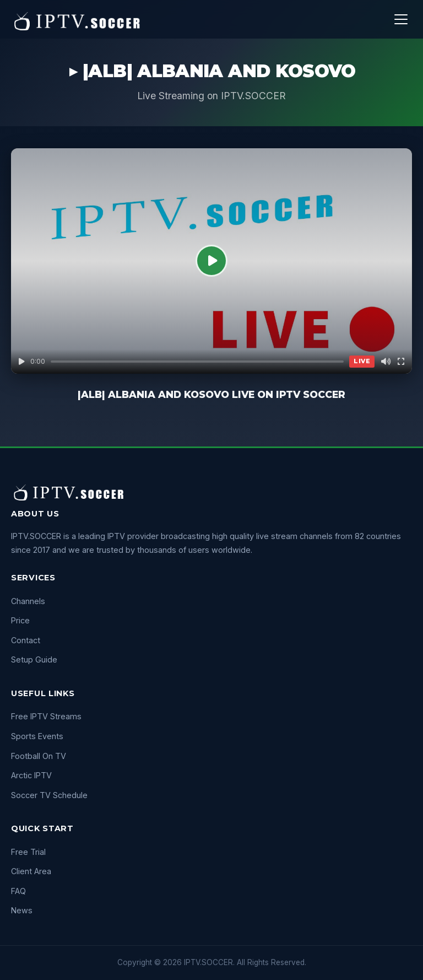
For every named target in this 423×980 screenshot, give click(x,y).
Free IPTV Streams (46, 716)
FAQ (18, 891)
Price (20, 620)
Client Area (31, 871)
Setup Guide (34, 659)
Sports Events (37, 736)
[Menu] (401, 19)
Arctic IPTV (31, 775)
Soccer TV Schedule (49, 795)
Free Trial (28, 852)
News (22, 910)
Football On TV (39, 756)
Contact (26, 640)
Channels (28, 601)
